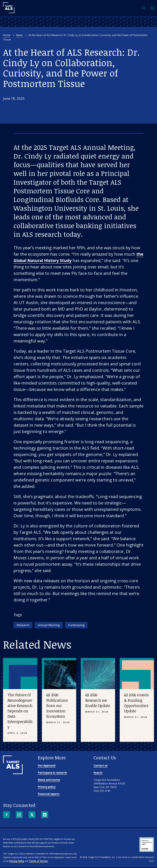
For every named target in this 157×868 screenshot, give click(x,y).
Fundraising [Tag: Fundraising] (85, 625)
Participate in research (52, 773)
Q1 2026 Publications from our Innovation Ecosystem (57, 706)
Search (98, 773)
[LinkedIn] (45, 816)
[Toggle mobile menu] (152, 8)
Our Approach (47, 766)
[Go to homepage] (13, 774)
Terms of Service (38, 862)
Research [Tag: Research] (24, 625)
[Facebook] (7, 816)
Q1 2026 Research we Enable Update (98, 701)
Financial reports (49, 795)
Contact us (101, 766)
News (19, 35)
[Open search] (144, 8)
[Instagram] (20, 816)
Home (7, 35)
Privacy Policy (17, 862)
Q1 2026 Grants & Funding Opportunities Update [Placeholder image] (136, 703)
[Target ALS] (9, 12)
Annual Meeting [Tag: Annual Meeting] (54, 625)
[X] (32, 816)
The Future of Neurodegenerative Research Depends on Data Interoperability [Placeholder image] (20, 712)
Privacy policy (47, 788)
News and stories (49, 780)
